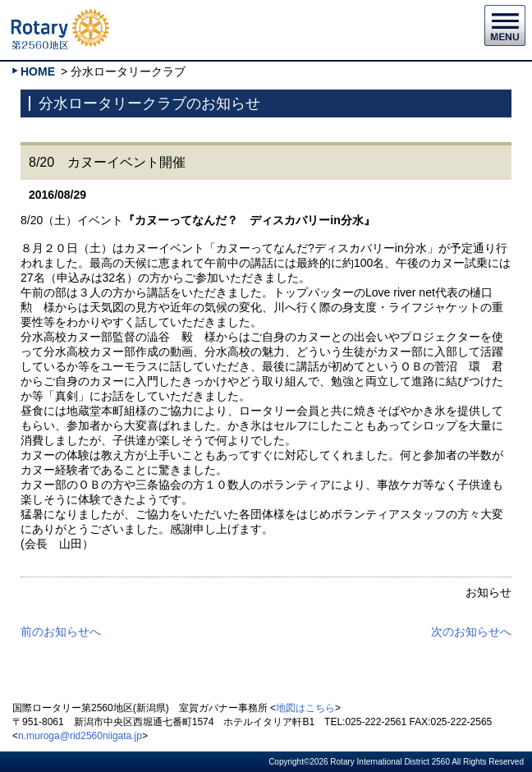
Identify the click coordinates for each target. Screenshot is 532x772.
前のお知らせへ (61, 632)
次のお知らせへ (471, 632)
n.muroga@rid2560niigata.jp (80, 736)
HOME (38, 71)
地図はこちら (305, 708)
